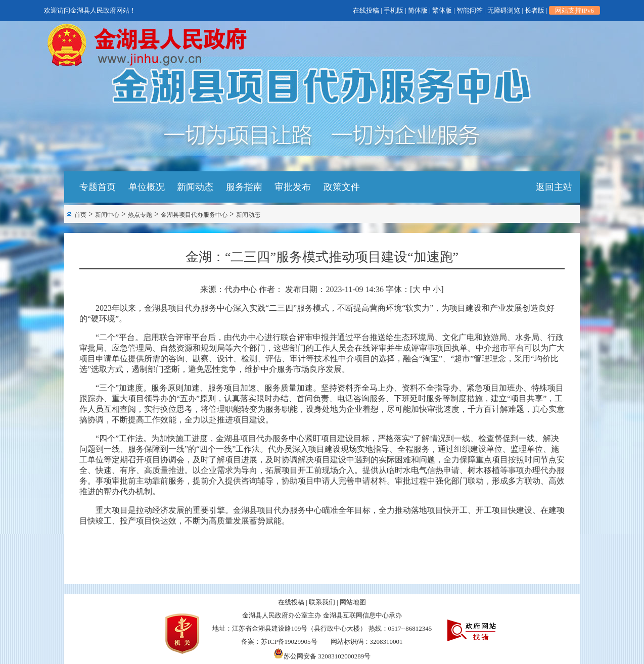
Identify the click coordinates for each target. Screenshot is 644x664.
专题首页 (98, 187)
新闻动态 (195, 187)
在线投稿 (366, 10)
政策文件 (342, 187)
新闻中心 (107, 215)
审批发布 (293, 187)
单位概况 (147, 187)
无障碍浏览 (504, 10)
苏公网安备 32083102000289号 (322, 656)
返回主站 (554, 187)
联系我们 (322, 602)
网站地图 (353, 602)
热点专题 (140, 215)
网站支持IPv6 (574, 10)
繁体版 (442, 10)
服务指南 (244, 187)
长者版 (535, 10)
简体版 (418, 10)
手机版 (394, 10)
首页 (80, 215)
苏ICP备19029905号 (289, 642)
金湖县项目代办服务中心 (194, 215)
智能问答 (470, 10)
